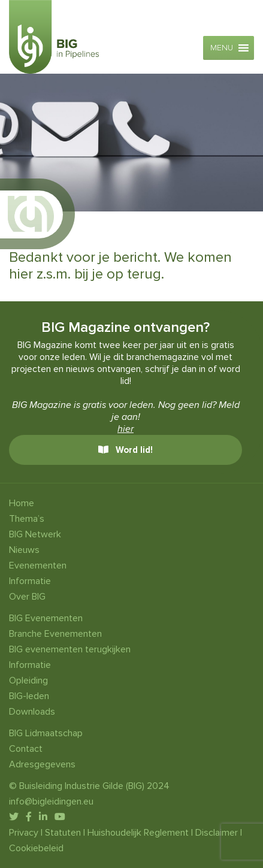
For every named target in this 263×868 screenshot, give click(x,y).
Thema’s (27, 519)
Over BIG (27, 597)
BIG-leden (29, 696)
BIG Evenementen (46, 618)
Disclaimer (217, 833)
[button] (222, 48)
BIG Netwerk (35, 534)
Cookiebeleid (36, 848)
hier (126, 429)
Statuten (63, 833)
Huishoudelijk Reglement (138, 833)
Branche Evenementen (55, 634)
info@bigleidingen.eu (51, 802)
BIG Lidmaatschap (46, 733)
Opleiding (28, 681)
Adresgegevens (42, 764)
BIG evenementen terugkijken (70, 649)
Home (22, 503)
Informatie (30, 581)
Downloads (32, 712)
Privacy (24, 833)
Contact (26, 749)
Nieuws (24, 550)
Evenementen (38, 565)
